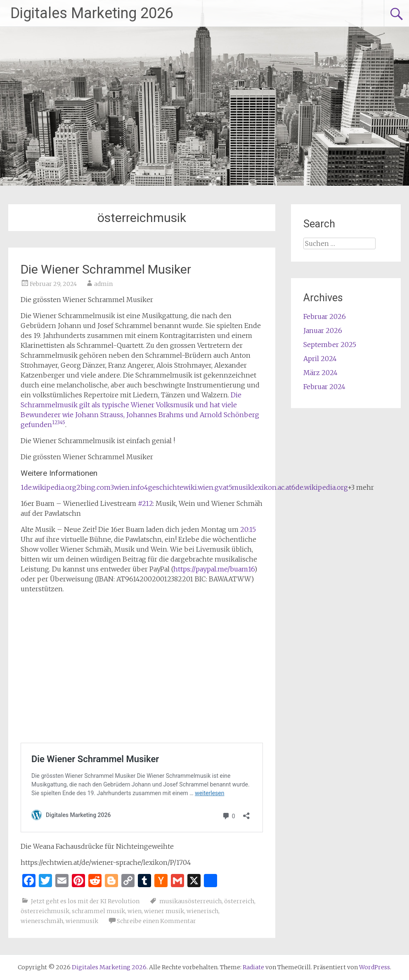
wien (135, 911)
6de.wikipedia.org (319, 487)
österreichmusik (45, 911)
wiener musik (164, 911)
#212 (145, 503)
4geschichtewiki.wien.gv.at (186, 487)
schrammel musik (98, 911)
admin (103, 284)
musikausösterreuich (190, 901)
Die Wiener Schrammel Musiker (106, 269)
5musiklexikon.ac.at (260, 487)
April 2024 (320, 359)
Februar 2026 (325, 316)
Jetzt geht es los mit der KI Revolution (85, 901)
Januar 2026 (323, 331)
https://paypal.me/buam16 (214, 569)
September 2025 (330, 345)
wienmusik (82, 921)
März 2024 (320, 373)
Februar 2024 (324, 387)
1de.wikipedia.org (48, 487)
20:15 (248, 529)
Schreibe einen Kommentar (156, 921)
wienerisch (202, 911)
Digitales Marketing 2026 (92, 13)
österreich (239, 901)
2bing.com (93, 487)
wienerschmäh (42, 921)
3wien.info (127, 487)
